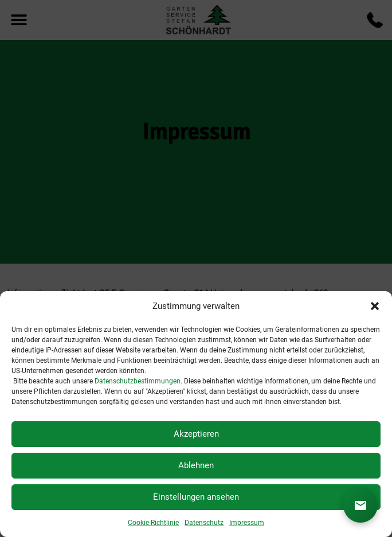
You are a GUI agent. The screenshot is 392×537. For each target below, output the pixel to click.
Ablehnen (196, 465)
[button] (375, 306)
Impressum (247, 523)
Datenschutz (204, 523)
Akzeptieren (196, 434)
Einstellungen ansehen (196, 497)
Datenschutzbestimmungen (138, 381)
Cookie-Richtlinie (153, 523)
